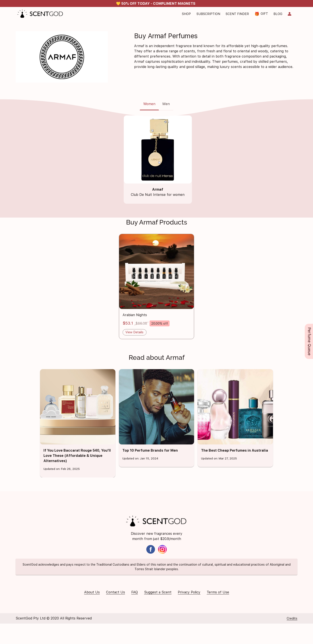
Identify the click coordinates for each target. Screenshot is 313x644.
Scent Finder (237, 14)
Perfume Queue (309, 341)
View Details (134, 332)
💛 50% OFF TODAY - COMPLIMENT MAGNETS (156, 4)
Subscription (208, 14)
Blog (278, 14)
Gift (261, 14)
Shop (186, 14)
